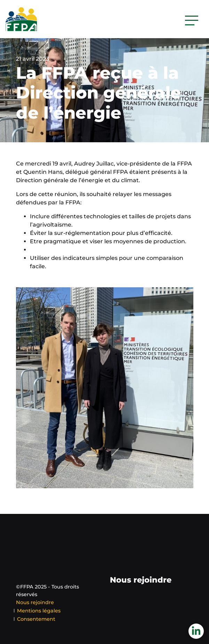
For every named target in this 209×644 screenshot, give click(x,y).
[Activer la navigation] (192, 20)
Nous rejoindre (35, 602)
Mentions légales (39, 611)
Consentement (36, 619)
